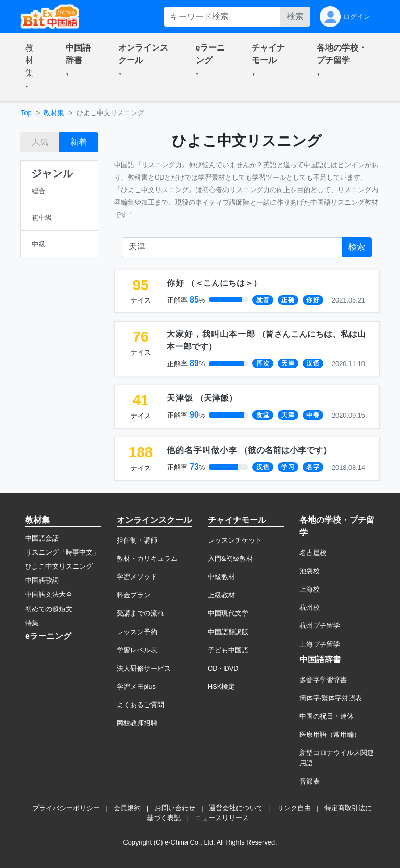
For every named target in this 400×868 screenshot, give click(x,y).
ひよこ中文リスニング (59, 566)
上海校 (310, 589)
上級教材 (221, 595)
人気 (40, 142)
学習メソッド (137, 577)
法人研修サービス (144, 668)
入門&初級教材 (230, 558)
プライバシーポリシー (66, 808)
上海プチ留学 (320, 644)
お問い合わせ (175, 808)
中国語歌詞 (42, 580)
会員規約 (127, 808)
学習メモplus (136, 687)
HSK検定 (221, 687)
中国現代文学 (228, 613)
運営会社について (236, 808)
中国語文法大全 (49, 594)
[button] (33, 67)
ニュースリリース (222, 818)
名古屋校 (313, 553)
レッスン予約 (137, 632)
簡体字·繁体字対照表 (331, 698)
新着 (79, 142)
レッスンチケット (235, 540)
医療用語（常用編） (330, 734)
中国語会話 (42, 538)
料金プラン (134, 595)
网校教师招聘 (137, 723)
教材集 (54, 113)
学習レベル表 (137, 650)
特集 (32, 623)
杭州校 (310, 607)
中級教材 (221, 577)
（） (214, 283)
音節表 (310, 781)
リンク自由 (294, 808)
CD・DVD (223, 668)
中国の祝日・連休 (327, 716)
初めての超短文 (49, 609)
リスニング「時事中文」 (62, 552)
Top (26, 113)
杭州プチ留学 (320, 626)
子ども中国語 (228, 650)
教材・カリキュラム (147, 558)
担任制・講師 (137, 540)
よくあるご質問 (140, 705)
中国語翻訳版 (228, 632)
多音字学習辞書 (323, 680)
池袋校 (310, 571)
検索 (295, 16)
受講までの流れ (140, 613)
